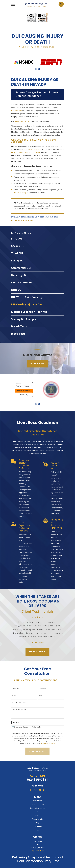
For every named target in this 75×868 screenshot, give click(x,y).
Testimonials (37, 819)
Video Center (37, 827)
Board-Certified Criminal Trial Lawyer (26, 152)
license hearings (20, 193)
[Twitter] (35, 790)
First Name (16, 689)
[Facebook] (31, 790)
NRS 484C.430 (16, 111)
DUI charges (34, 149)
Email (41, 696)
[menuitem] (37, 239)
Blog (37, 823)
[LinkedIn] (44, 790)
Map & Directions (37, 851)
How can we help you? (19, 710)
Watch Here (38, 364)
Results (37, 816)
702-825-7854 (37, 780)
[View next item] (39, 69)
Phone (14, 696)
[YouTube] (40, 790)
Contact (37, 830)
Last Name (43, 689)
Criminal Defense (37, 805)
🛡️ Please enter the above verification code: (26, 727)
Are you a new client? (19, 703)
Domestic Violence (37, 808)
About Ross (37, 801)
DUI (37, 812)
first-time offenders (23, 121)
